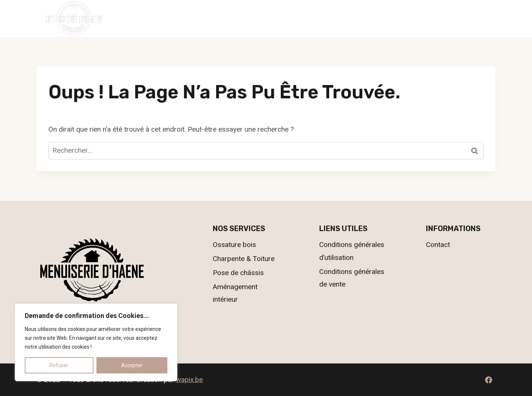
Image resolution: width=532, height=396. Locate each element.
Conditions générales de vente (352, 278)
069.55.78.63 (473, 18)
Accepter (132, 365)
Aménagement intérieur (235, 293)
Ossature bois (234, 245)
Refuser (59, 365)
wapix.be (189, 380)
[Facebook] (488, 380)
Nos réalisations (298, 18)
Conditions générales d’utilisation (352, 251)
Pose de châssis (238, 273)
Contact (355, 18)
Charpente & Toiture (244, 259)
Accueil (176, 18)
